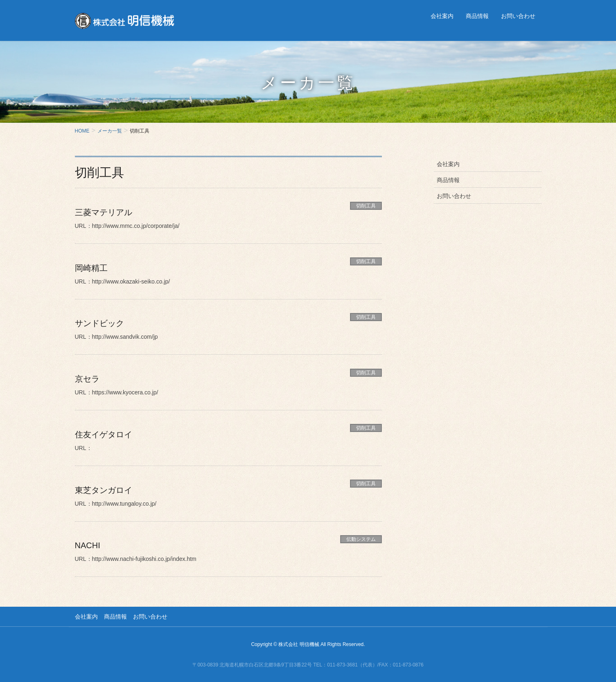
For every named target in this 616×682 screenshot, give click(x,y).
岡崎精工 (91, 268)
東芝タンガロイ (104, 488)
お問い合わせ (454, 196)
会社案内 (448, 164)
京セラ (87, 378)
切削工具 (366, 206)
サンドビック (99, 322)
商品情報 (448, 180)
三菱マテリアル (104, 212)
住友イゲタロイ (104, 433)
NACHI (88, 543)
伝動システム (361, 537)
